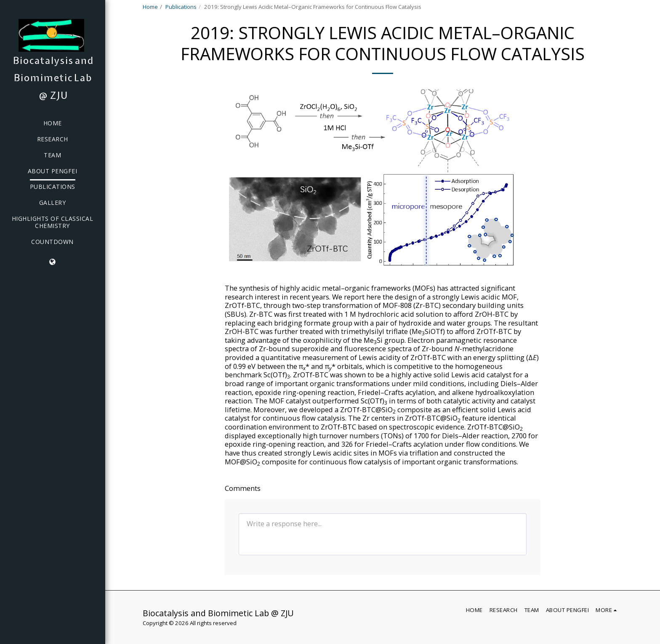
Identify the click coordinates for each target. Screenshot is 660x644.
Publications (181, 7)
